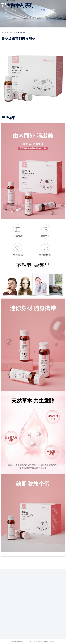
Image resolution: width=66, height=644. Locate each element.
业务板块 (33, 10)
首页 (5, 10)
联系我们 (7, 13)
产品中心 (43, 10)
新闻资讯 (53, 10)
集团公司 (14, 10)
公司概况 (24, 10)
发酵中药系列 (21, 33)
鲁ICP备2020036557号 (49, 642)
